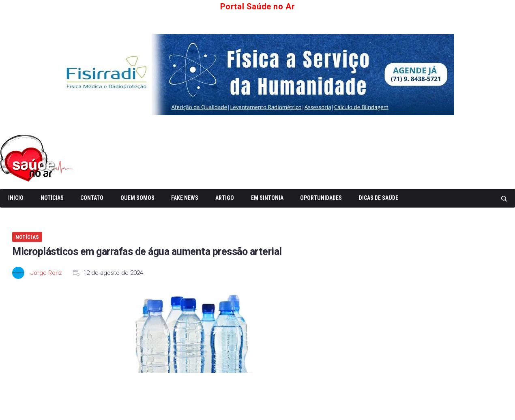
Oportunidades (321, 198)
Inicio (16, 198)
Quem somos (137, 198)
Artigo (225, 198)
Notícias (52, 198)
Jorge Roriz (46, 273)
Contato (92, 198)
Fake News (185, 198)
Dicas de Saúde (379, 198)
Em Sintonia (267, 198)
